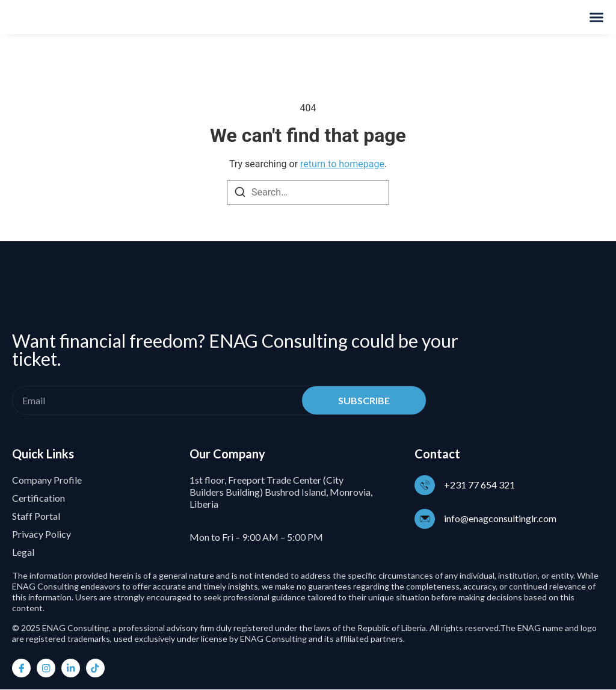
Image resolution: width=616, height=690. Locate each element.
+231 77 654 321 (481, 485)
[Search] (240, 194)
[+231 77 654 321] (425, 485)
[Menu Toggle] (596, 17)
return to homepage (342, 164)
